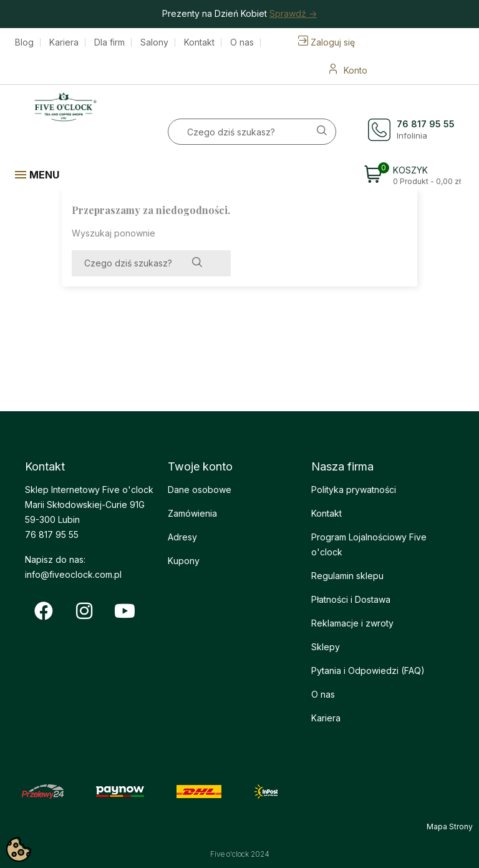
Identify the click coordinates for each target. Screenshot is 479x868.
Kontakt (199, 42)
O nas (242, 42)
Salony (154, 42)
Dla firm (109, 42)
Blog (24, 42)
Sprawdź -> (293, 13)
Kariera (64, 42)
